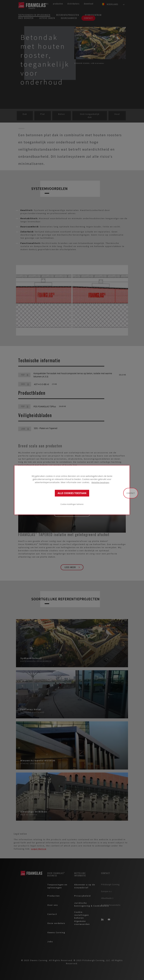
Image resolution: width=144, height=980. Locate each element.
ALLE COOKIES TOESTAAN (72, 493)
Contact (131, 493)
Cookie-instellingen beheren (72, 504)
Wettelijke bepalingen (100, 482)
